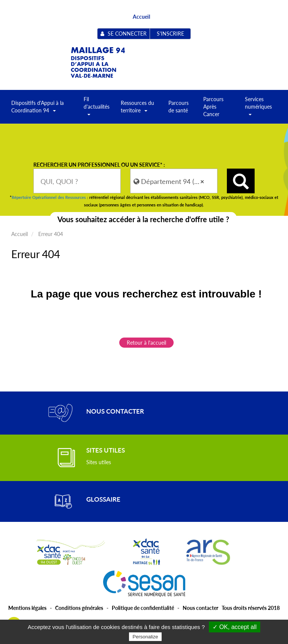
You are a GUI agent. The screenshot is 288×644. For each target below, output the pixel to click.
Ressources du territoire (137, 109)
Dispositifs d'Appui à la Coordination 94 (37, 109)
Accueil (141, 17)
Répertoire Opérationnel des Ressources (49, 197)
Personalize (145, 637)
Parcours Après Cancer (213, 107)
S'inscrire (170, 34)
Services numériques (258, 109)
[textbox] (77, 181)
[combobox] (77, 181)
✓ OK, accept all (235, 627)
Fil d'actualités (97, 109)
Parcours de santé (178, 107)
